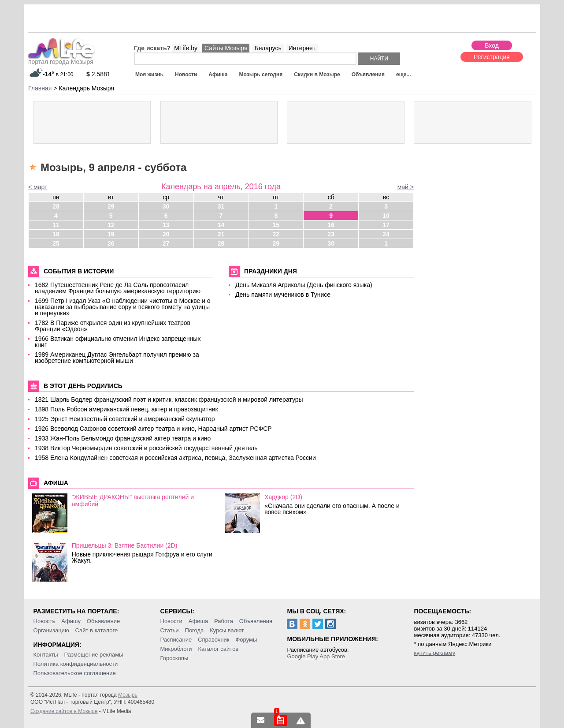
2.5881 (98, 74)
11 (56, 225)
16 (331, 225)
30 (166, 206)
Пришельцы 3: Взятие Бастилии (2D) (125, 545)
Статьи (170, 630)
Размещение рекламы (94, 655)
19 (111, 234)
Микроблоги (176, 649)
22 (276, 234)
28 (56, 206)
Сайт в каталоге (97, 630)
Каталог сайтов (218, 649)
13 (166, 225)
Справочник (214, 640)
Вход (492, 45)
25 (56, 243)
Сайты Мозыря (226, 48)
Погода (195, 630)
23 (331, 234)
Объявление (103, 621)
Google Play (302, 656)
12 (111, 225)
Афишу (71, 621)
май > (406, 187)
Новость (45, 621)
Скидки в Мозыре (317, 75)
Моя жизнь (149, 75)
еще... (403, 75)
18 (56, 234)
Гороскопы (174, 658)
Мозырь (128, 695)
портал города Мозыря (61, 59)
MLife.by (186, 48)
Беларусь (268, 48)
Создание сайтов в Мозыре (64, 711)
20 (166, 234)
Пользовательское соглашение (75, 673)
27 (166, 243)
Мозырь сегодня (261, 75)
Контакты (46, 655)
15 (276, 225)
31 (221, 206)
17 (386, 225)
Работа (224, 621)
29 (111, 206)
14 (221, 225)
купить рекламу (434, 653)
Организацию (51, 630)
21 (221, 234)
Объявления (368, 75)
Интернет (302, 48)
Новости (186, 75)
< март (38, 187)
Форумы (246, 640)
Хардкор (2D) (283, 497)
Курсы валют (227, 630)
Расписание (176, 640)
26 (111, 243)
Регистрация (492, 57)
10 (386, 216)
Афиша (218, 75)
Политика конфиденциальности (76, 664)
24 (386, 234)
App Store (332, 656)
